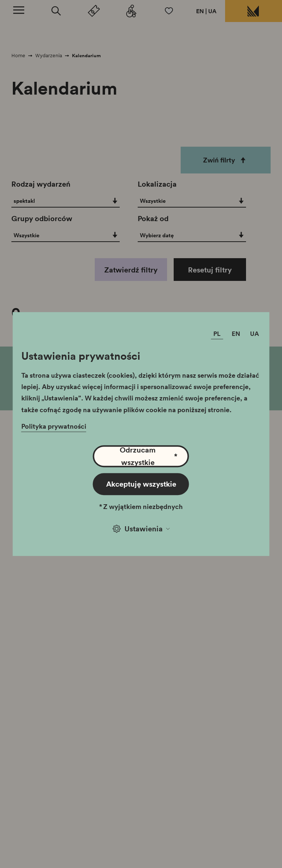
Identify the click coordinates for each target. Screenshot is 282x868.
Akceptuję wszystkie (141, 484)
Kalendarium (86, 56)
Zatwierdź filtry (131, 270)
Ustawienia (141, 528)
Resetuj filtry (210, 270)
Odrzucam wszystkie (149, 456)
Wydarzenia (49, 56)
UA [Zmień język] (254, 334)
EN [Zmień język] (236, 334)
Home (18, 56)
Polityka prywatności (54, 426)
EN (200, 11)
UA (212, 11)
